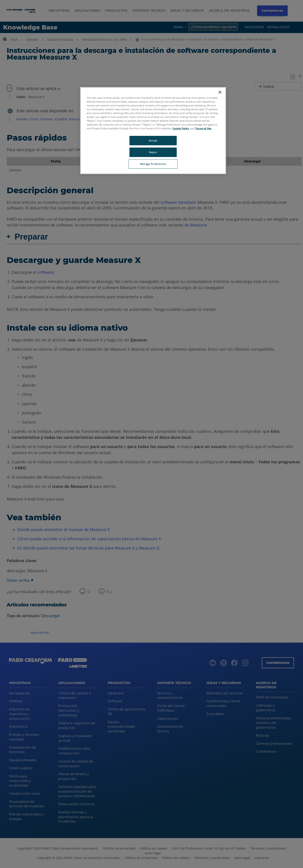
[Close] (220, 92)
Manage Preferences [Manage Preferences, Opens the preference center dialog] (153, 164)
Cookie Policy (181, 128)
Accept (153, 140)
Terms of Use (203, 128)
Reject (153, 152)
